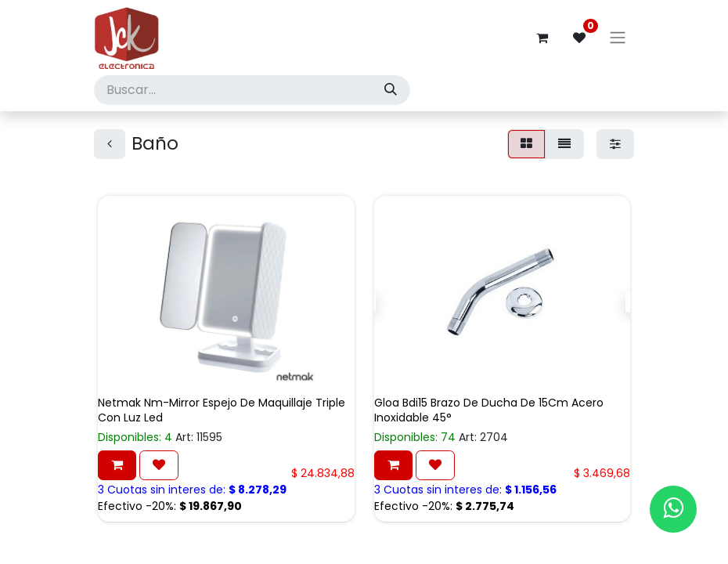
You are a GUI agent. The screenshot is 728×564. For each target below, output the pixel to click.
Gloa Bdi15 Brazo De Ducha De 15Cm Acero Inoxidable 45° (489, 410)
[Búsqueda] (391, 90)
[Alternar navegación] (618, 38)
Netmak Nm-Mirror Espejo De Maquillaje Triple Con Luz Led (222, 410)
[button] (117, 465)
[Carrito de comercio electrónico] (542, 38)
